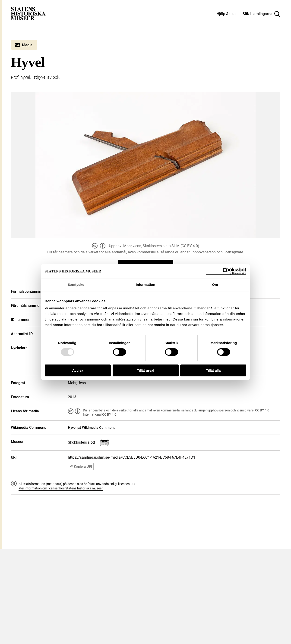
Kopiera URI (81, 467)
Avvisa (78, 370)
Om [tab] (215, 285)
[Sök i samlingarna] (261, 14)
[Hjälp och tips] (226, 14)
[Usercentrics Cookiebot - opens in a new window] (226, 271)
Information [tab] (145, 285)
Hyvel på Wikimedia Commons (92, 428)
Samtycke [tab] (76, 285)
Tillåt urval (146, 370)
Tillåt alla (213, 370)
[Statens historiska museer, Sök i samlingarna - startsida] (28, 13)
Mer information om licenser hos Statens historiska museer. (61, 488)
